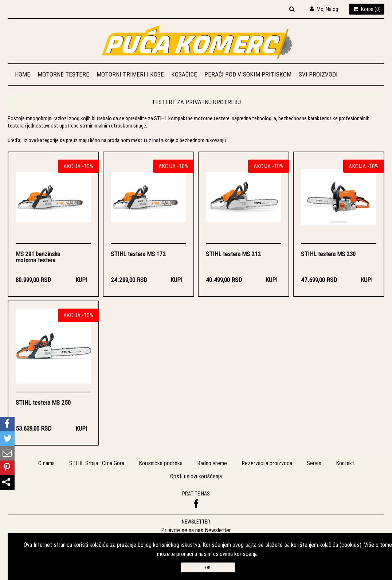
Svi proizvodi (318, 74)
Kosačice (184, 74)
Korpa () (367, 9)
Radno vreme (212, 463)
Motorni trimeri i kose (130, 74)
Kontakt (345, 463)
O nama (46, 463)
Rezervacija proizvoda (267, 463)
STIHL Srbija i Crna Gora (97, 463)
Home (23, 74)
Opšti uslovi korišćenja (196, 476)
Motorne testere (63, 74)
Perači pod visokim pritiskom (248, 74)
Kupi (81, 280)
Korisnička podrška (161, 463)
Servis (314, 463)
